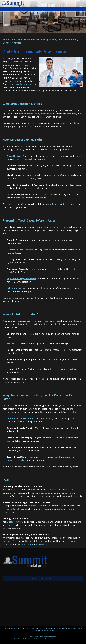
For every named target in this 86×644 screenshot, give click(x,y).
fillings (55, 204)
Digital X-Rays (14, 156)
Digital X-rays (13, 522)
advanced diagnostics (22, 84)
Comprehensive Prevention (20, 418)
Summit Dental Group (28, 628)
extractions (42, 544)
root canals (27, 544)
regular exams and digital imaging (36, 114)
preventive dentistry (17, 460)
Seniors (11, 343)
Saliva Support (14, 288)
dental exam (37, 506)
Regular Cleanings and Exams (22, 279)
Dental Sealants (15, 250)
